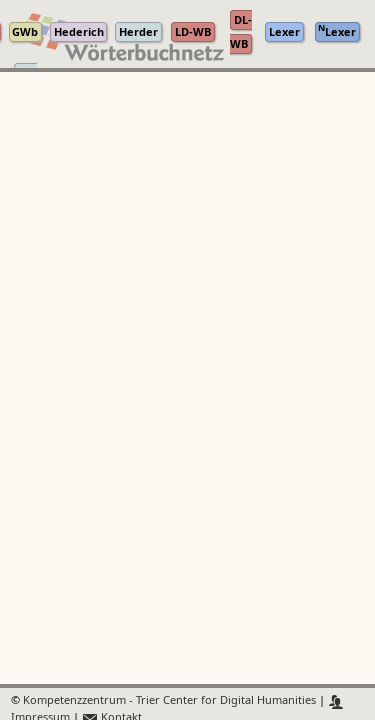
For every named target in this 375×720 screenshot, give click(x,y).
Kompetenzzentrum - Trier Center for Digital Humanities (169, 701)
